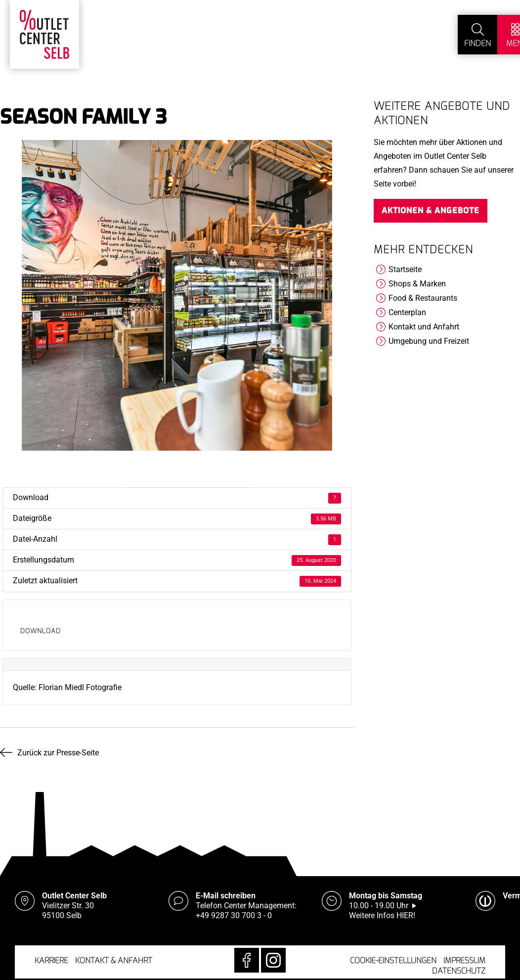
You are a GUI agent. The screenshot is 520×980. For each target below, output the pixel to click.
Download (41, 631)
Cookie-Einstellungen (393, 960)
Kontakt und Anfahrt (424, 327)
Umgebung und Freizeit (429, 341)
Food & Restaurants (423, 298)
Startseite (405, 269)
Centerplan (407, 312)
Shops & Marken (417, 284)
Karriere (51, 960)
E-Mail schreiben (226, 896)
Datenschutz (459, 971)
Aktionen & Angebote (431, 210)
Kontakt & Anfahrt (114, 960)
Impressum (464, 960)
